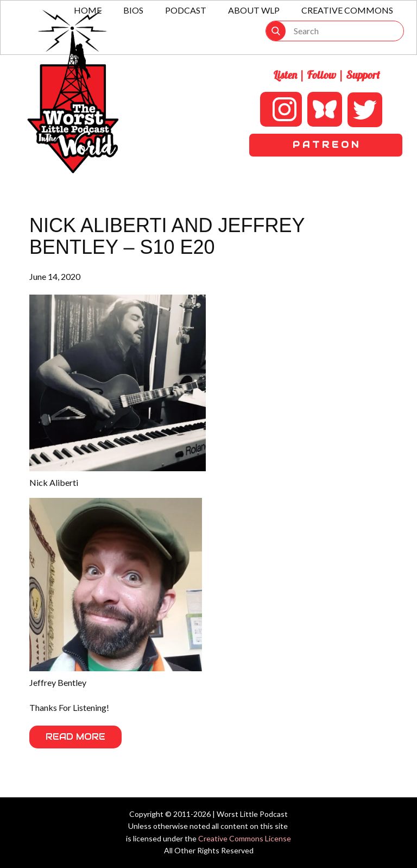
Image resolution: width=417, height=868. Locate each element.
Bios (133, 10)
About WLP (254, 10)
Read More (75, 737)
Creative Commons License (245, 838)
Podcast (186, 10)
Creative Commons (347, 10)
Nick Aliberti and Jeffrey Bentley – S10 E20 (167, 236)
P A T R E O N (326, 145)
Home (88, 10)
